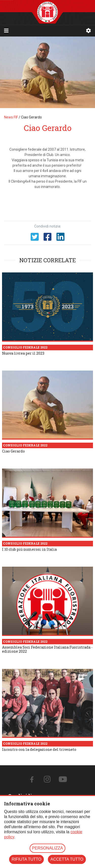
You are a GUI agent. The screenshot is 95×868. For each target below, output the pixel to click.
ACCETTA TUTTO (67, 859)
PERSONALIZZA (48, 848)
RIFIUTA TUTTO (26, 859)
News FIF (11, 117)
